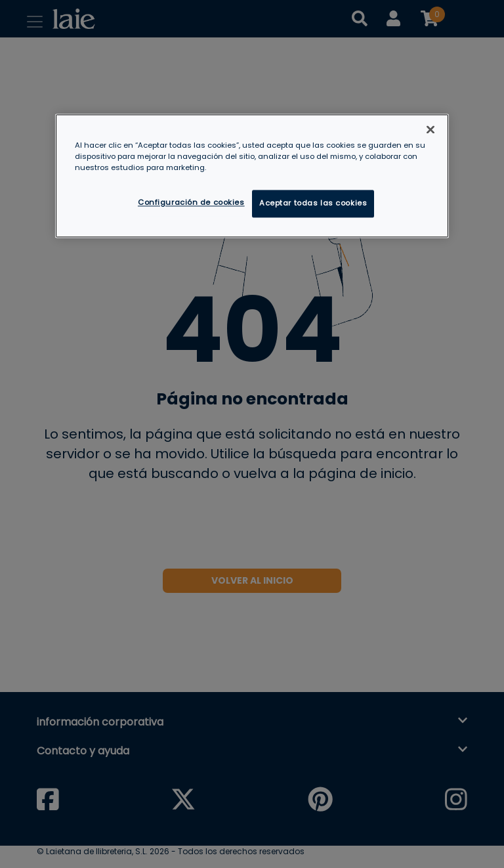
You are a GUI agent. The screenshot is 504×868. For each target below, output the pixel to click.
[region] (252, 176)
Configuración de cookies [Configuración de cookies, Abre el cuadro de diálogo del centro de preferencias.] (191, 203)
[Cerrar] (430, 130)
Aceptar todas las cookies (313, 204)
